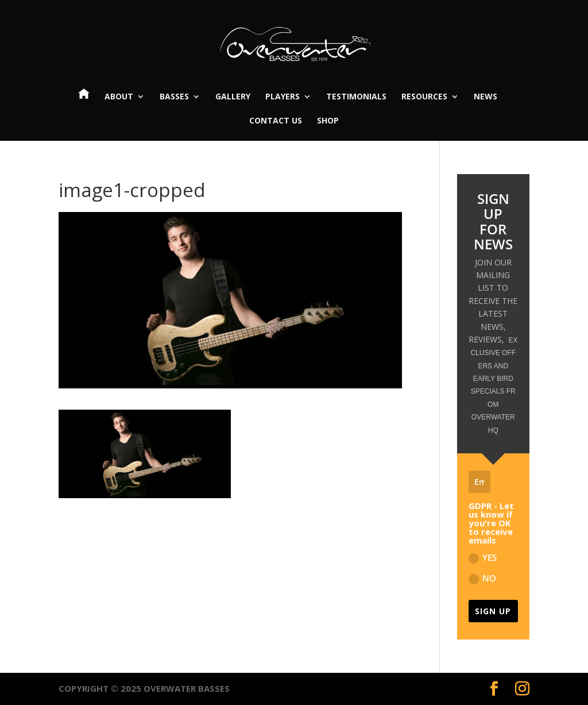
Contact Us (276, 121)
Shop (328, 121)
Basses (174, 97)
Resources (424, 97)
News (486, 97)
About (119, 97)
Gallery (233, 97)
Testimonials (356, 97)
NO (482, 578)
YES (483, 558)
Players (283, 97)
